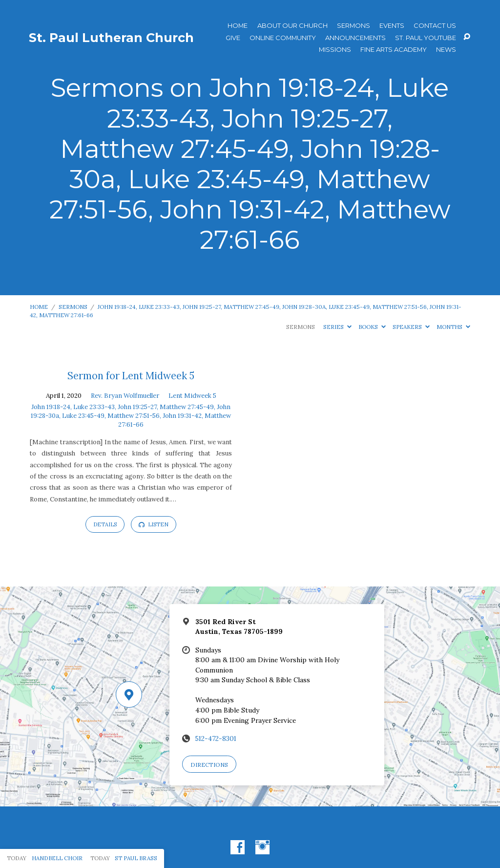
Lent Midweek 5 (192, 396)
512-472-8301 (216, 738)
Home (238, 26)
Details (105, 524)
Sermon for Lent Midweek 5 (131, 376)
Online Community (283, 38)
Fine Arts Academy (394, 50)
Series (337, 327)
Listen (154, 524)
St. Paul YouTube (426, 38)
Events (392, 26)
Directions (209, 765)
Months (453, 327)
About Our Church (292, 26)
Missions (335, 50)
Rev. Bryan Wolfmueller (125, 396)
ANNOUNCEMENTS (355, 38)
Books (372, 327)
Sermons (354, 26)
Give (233, 38)
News (446, 50)
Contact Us (435, 26)
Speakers (411, 327)
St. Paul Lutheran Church (111, 38)
